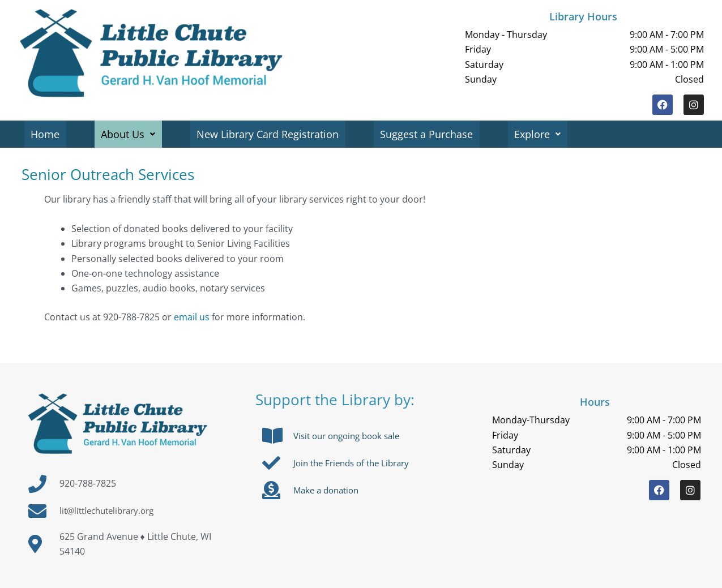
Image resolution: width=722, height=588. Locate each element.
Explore (540, 134)
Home (46, 134)
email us (192, 317)
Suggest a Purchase (429, 134)
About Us (129, 134)
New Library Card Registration (269, 134)
